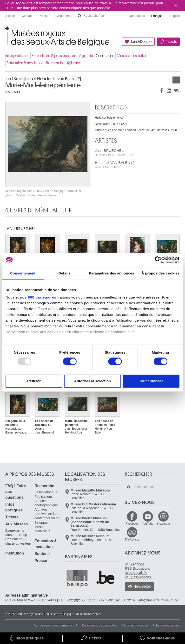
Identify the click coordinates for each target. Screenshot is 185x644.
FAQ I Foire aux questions (16, 492)
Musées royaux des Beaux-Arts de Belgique (6, 31)
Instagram (163, 524)
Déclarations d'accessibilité (99, 625)
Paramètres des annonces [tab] (112, 273)
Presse (44, 16)
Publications (44, 497)
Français (157, 16)
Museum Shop (16, 535)
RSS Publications (138, 577)
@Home (74, 63)
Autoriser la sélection (93, 381)
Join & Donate (141, 42)
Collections (105, 56)
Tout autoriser (151, 381)
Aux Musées (17, 524)
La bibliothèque (46, 492)
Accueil (10, 16)
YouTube (148, 524)
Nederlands (137, 16)
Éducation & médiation (25, 63)
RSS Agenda (134, 564)
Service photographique (46, 503)
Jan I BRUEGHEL (114, 153)
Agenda (86, 56)
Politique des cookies (166, 625)
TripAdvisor (132, 540)
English (175, 16)
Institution (140, 56)
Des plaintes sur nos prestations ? (55, 625)
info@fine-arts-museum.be (158, 600)
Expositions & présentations (54, 56)
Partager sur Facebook (162, 91)
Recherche (55, 63)
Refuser (34, 381)
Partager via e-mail (176, 91)
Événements (63, 16)
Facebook (132, 524)
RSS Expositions (137, 568)
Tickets (171, 42)
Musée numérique (42, 529)
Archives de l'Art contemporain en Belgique (47, 518)
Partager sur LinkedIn (169, 91)
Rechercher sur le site (79, 16)
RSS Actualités (136, 573)
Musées (123, 56)
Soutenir (42, 554)
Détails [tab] (64, 273)
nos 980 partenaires (38, 297)
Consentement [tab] (23, 273)
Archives (41, 510)
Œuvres (176, 80)
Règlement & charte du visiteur (18, 541)
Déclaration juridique (135, 625)
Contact (27, 16)
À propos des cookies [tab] (160, 273)
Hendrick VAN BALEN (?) (115, 165)
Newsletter (142, 587)
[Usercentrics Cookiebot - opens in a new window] (158, 260)
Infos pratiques (17, 56)
